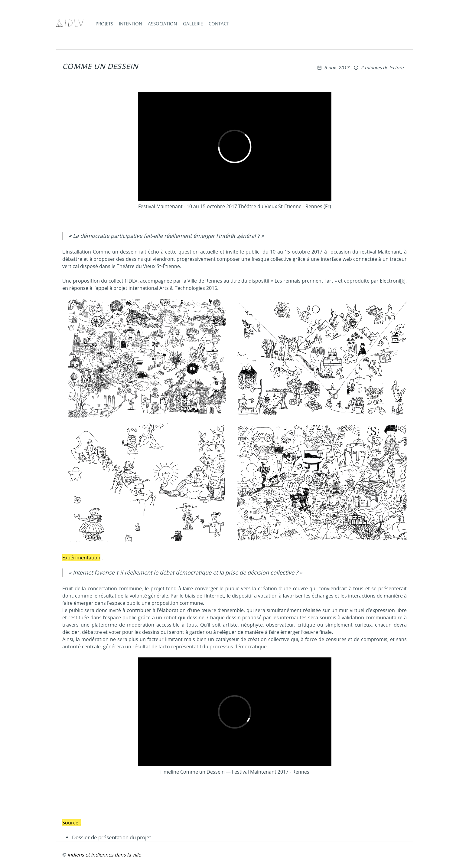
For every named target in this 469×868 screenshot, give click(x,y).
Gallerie (193, 24)
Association (162, 24)
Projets (104, 24)
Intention (130, 24)
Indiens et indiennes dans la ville (104, 855)
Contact (219, 24)
